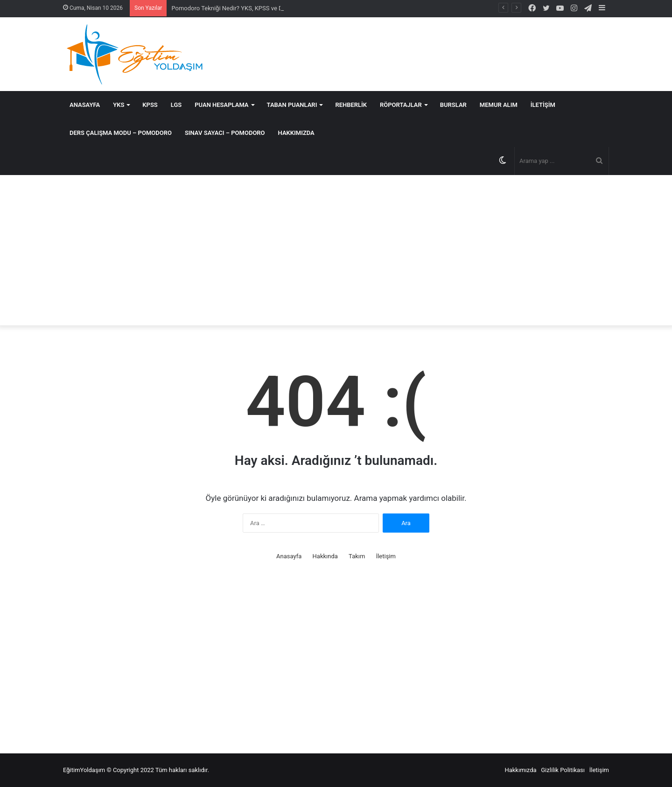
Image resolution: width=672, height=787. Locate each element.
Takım (357, 556)
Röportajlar (401, 105)
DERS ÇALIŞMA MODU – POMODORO (121, 133)
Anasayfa (85, 105)
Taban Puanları (292, 105)
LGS (176, 105)
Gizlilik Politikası (563, 770)
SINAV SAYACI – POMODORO (225, 133)
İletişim (543, 105)
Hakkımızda (296, 133)
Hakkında (325, 556)
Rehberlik (351, 105)
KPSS (150, 105)
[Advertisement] (336, 250)
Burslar (453, 105)
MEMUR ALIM (499, 105)
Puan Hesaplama (221, 105)
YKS (119, 105)
